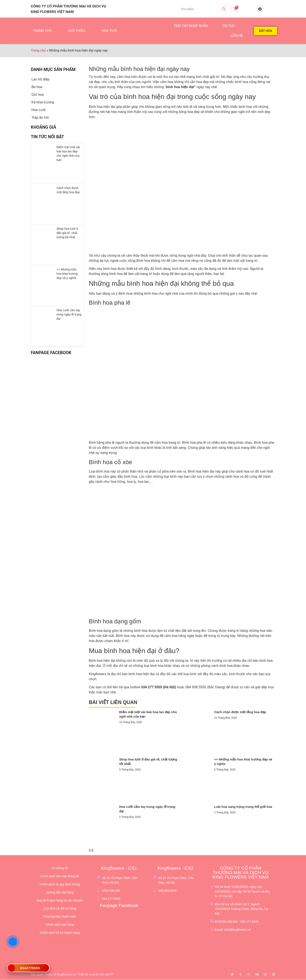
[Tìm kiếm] (224, 9)
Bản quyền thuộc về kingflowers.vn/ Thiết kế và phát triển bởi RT (72, 974)
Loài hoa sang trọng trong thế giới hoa (243, 807)
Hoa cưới (38, 110)
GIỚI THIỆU (77, 31)
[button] (266, 31)
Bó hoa (37, 87)
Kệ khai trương (43, 102)
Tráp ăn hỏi (40, 118)
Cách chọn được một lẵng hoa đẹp (240, 712)
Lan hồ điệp (40, 79)
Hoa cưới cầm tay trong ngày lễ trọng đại (69, 314)
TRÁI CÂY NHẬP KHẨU (191, 26)
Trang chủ (38, 50)
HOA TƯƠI (109, 31)
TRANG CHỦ (42, 31)
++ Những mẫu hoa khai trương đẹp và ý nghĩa (67, 274)
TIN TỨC (228, 26)
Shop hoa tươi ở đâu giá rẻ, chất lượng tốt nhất (67, 233)
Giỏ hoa (38, 95)
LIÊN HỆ (237, 36)
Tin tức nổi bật (47, 137)
